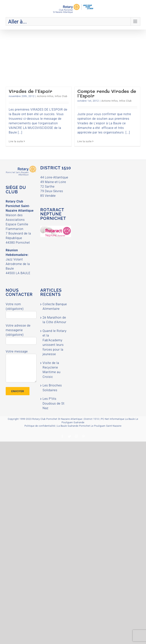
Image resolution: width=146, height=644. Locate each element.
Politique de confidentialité (40, 426)
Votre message (21, 360)
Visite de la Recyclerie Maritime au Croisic (52, 370)
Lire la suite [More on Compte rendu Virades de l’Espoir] (85, 141)
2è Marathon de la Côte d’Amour (54, 320)
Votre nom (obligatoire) (21, 309)
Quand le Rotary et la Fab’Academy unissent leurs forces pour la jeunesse (55, 342)
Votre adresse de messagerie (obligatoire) (21, 333)
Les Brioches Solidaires (52, 388)
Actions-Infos (45, 96)
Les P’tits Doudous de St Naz (54, 403)
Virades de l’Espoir (31, 91)
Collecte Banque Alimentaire (55, 306)
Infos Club (61, 96)
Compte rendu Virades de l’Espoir (107, 93)
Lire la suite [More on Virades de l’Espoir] (16, 141)
